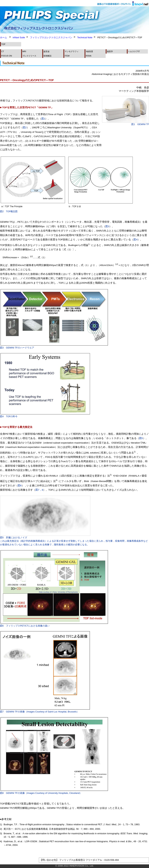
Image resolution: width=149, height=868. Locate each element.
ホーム (4, 37)
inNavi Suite (19, 37)
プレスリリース (29, 56)
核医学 (110, 51)
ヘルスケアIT (134, 51)
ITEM (67, 56)
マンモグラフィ (72, 51)
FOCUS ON (7, 56)
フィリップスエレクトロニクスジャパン (51, 37)
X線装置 (89, 51)
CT (3, 51)
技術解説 (47, 56)
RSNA (89, 56)
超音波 (47, 51)
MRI (24, 51)
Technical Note (85, 37)
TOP (3, 44)
